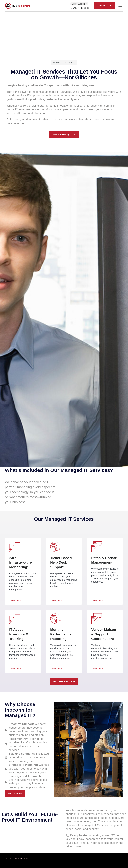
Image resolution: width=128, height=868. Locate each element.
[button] (120, 6)
